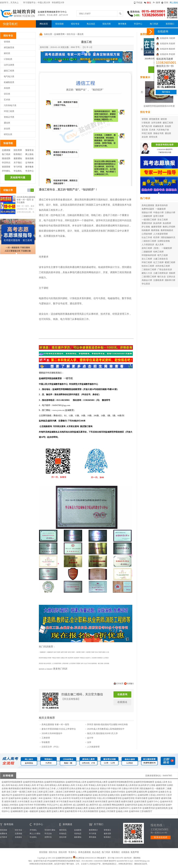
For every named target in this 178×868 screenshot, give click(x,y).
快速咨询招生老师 (165, 145)
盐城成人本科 (122, 811)
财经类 (7, 53)
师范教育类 (9, 48)
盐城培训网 (143, 795)
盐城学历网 (31, 795)
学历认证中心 (53, 805)
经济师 (156, 237)
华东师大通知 (50, 830)
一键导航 (68, 378)
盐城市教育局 (71, 811)
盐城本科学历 (166, 802)
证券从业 (171, 277)
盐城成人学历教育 (107, 811)
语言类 (7, 94)
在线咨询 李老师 (166, 54)
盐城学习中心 (153, 802)
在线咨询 (122, 694)
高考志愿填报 (148, 205)
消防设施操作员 (168, 237)
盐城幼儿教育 (30, 808)
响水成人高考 (17, 785)
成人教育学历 (92, 805)
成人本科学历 (65, 798)
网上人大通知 (35, 834)
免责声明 (135, 852)
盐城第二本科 (36, 798)
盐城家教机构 (17, 808)
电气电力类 (9, 77)
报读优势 (6, 158)
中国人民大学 (44, 3)
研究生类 (8, 134)
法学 (89, 742)
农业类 (7, 129)
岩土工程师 (147, 259)
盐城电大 (26, 798)
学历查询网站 (40, 805)
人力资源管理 (93, 747)
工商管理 (46, 738)
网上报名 (174, 3)
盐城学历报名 (104, 792)
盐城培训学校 (112, 808)
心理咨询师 (147, 234)
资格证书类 (9, 117)
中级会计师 (158, 213)
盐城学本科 (134, 811)
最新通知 (18, 158)
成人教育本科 (66, 805)
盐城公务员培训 (100, 795)
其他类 (7, 88)
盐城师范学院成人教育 (97, 782)
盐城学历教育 (43, 795)
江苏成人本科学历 (157, 795)
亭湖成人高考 (95, 785)
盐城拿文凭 (164, 792)
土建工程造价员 (160, 259)
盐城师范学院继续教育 (144, 782)
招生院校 (59, 24)
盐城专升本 (137, 808)
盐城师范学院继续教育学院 (121, 782)
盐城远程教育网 (55, 808)
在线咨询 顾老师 (166, 49)
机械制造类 (9, 82)
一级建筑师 (167, 248)
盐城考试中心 (125, 808)
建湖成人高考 (69, 785)
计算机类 (8, 59)
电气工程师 (163, 255)
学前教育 (46, 742)
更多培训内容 (162, 205)
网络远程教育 (118, 805)
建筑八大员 (147, 273)
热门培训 (154, 24)
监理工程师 (158, 216)
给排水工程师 (148, 266)
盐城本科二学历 (50, 798)
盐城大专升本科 (109, 785)
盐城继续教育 (17, 811)
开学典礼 (6, 171)
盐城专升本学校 (57, 795)
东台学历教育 (36, 802)
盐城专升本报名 (118, 792)
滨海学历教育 (49, 802)
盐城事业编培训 (85, 795)
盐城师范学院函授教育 (12, 782)
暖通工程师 (170, 262)
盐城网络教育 (69, 808)
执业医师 (167, 223)
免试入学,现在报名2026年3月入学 (102, 733)
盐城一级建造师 (31, 811)
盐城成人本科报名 (10, 805)
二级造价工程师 (149, 241)
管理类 (7, 42)
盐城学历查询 (71, 795)
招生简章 (18, 150)
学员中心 (138, 24)
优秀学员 (48, 837)
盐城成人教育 (82, 808)
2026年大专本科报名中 (52, 733)
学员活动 (48, 834)
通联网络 (137, 858)
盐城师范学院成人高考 (76, 782)
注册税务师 (158, 280)
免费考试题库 (148, 209)
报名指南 (30, 158)
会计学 (90, 738)
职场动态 (63, 834)
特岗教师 (146, 230)
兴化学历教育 (88, 802)
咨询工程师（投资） (151, 248)
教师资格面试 (167, 230)
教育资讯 (63, 830)
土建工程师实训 (160, 273)
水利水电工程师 (163, 266)
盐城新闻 (78, 830)
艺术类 (7, 100)
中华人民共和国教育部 (88, 811)
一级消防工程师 (149, 220)
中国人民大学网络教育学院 (109, 798)
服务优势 (107, 834)
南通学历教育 (127, 802)
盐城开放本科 (15, 798)
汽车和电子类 (10, 105)
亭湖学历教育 (141, 798)
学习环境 (18, 167)
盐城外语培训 (131, 805)
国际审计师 (170, 280)
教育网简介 (93, 830)
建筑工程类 (9, 71)
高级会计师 (147, 280)
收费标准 (4, 834)
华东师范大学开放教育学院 (84, 798)
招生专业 (75, 24)
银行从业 (162, 277)
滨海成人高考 (30, 785)
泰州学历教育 (101, 802)
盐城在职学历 (19, 795)
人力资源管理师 (160, 234)
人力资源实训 (148, 245)
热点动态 (91, 24)
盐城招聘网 (92, 792)
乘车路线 (93, 837)
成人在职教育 (105, 805)
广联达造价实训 (165, 270)
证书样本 (30, 163)
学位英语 (146, 284)
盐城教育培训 (149, 808)
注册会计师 (170, 213)
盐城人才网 (81, 792)
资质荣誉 (6, 167)
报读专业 (30, 150)
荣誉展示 (107, 830)
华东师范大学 (58, 3)
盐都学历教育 (154, 798)
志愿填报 (6, 150)
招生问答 (107, 24)
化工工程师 (158, 262)
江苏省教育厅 (146, 811)
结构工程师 (158, 252)
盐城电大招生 (114, 795)
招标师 (172, 273)
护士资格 (146, 227)
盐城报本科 (153, 792)
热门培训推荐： (47, 647)
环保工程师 (147, 262)
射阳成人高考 (56, 785)
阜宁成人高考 (43, 785)
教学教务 (122, 24)
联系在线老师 (161, 837)
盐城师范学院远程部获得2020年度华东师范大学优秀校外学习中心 (159, 107)
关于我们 (18, 163)
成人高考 (159, 245)
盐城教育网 (59, 34)
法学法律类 (9, 65)
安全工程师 (163, 220)
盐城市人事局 (58, 811)
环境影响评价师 (149, 255)
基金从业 (95, 789)
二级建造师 (147, 216)
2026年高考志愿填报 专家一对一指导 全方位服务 (26, 200)
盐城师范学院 (128, 798)
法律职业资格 (164, 241)
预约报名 (166, 92)
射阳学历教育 (11, 802)
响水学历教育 (75, 802)
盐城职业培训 (159, 805)
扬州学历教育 (114, 802)
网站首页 (44, 24)
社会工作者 (147, 237)
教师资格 (155, 230)
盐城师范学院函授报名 (55, 782)
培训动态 (78, 834)
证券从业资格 (75, 789)
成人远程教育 (79, 805)
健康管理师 (156, 227)
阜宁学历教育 (62, 802)
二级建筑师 (147, 252)
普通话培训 (147, 223)
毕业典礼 (18, 171)
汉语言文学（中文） (51, 747)
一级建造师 (160, 209)
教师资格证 (27, 789)
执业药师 (157, 223)
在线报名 (122, 702)
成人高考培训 (131, 785)
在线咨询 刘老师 (166, 44)
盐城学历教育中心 (129, 795)
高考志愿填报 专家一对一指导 (55, 725)
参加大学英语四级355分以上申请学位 (59, 729)
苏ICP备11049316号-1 (116, 858)
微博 (158, 3)
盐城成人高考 (161, 782)
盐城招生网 (142, 792)
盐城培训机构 (162, 808)
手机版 (139, 3)
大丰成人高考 (82, 785)
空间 (166, 3)
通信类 (7, 123)
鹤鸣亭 (72, 792)
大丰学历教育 (23, 802)
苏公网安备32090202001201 (86, 858)
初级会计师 (147, 213)
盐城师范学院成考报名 (33, 782)
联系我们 (170, 24)
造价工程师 (12, 792)
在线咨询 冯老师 (166, 38)
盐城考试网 (131, 792)
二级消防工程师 (149, 277)
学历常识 (6, 163)
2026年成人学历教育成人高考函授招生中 (106, 729)
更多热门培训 (60, 669)
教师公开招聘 (169, 227)
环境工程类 (9, 111)
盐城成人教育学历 (97, 808)
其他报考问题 (18, 177)
